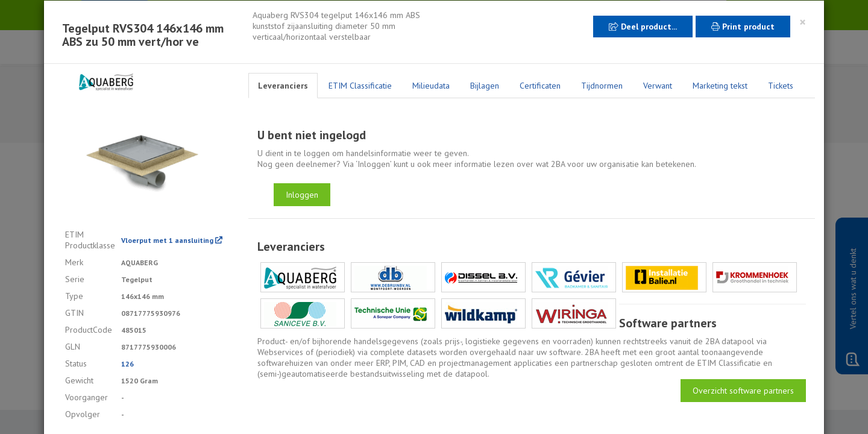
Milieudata (431, 86)
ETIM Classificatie (360, 86)
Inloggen (302, 195)
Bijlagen (485, 86)
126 (127, 364)
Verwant (658, 86)
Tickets (781, 86)
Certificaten (540, 86)
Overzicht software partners (743, 391)
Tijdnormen (602, 86)
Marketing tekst (720, 86)
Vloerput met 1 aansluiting (172, 240)
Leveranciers (283, 86)
